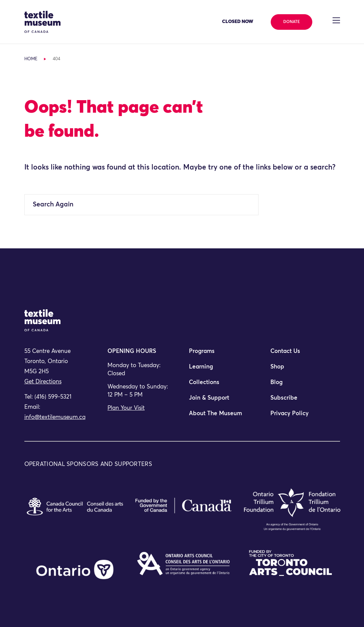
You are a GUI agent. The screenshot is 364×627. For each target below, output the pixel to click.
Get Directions (43, 382)
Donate (292, 22)
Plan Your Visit (126, 408)
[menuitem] (223, 354)
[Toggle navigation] (336, 20)
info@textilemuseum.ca (55, 417)
